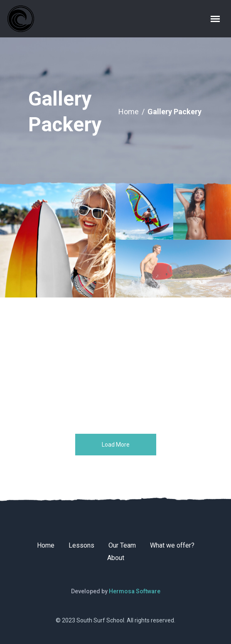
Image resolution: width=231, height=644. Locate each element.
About (116, 558)
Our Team (122, 545)
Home (129, 112)
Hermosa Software (135, 591)
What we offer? (172, 545)
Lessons (81, 545)
